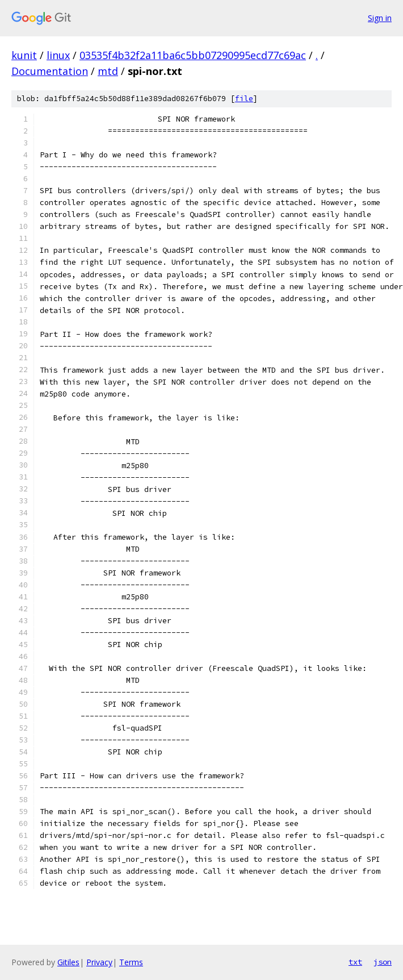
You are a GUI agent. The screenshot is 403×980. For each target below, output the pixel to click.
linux (58, 55)
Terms (131, 962)
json (383, 962)
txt (355, 962)
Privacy (99, 962)
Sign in (380, 18)
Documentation (50, 71)
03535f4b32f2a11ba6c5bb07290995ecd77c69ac (193, 55)
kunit (24, 55)
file (244, 99)
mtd (108, 71)
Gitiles (68, 962)
